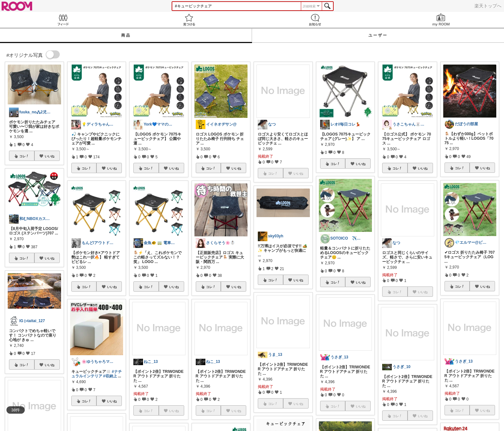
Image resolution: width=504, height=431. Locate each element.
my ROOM (441, 20)
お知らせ (315, 20)
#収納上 (110, 376)
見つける (189, 20)
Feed (63, 20)
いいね (50, 156)
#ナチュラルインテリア (97, 374)
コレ (24, 156)
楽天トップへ (488, 6)
